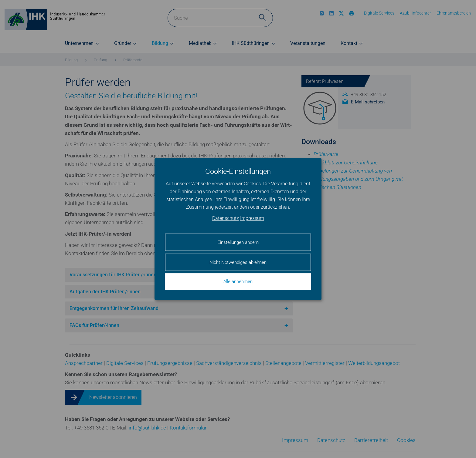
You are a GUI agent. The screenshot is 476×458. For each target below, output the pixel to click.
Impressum (252, 218)
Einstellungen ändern (238, 242)
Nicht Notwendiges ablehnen (238, 262)
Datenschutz (226, 218)
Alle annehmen (238, 281)
